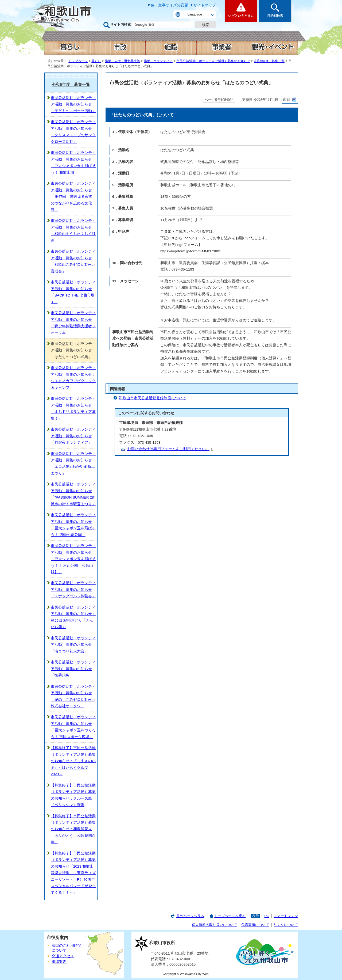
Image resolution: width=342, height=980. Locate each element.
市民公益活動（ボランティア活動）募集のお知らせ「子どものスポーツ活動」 (73, 104)
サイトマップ (205, 5)
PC (267, 916)
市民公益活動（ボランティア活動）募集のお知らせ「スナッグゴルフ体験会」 (73, 590)
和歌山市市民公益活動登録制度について (153, 398)
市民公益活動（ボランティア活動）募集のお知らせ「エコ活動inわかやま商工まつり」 (73, 464)
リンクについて (286, 925)
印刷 (286, 100)
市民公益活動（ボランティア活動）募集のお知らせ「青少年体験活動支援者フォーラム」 (73, 323)
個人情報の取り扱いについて (214, 925)
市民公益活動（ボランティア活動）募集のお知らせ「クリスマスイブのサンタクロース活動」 (73, 132)
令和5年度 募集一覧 (269, 61)
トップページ (78, 61)
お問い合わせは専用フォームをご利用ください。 (171, 449)
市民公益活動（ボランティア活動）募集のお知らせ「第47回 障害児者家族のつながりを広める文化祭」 (73, 197)
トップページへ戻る (230, 916)
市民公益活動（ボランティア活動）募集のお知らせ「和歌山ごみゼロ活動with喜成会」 (73, 261)
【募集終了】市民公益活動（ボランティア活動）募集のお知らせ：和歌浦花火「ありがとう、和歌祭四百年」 (73, 829)
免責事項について (255, 925)
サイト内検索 (121, 24)
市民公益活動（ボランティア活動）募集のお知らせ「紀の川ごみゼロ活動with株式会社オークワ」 (73, 696)
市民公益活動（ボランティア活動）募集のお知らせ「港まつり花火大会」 (73, 645)
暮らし (96, 61)
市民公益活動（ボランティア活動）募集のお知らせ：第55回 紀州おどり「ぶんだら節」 (73, 617)
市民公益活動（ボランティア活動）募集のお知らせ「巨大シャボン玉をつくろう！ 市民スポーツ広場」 (73, 727)
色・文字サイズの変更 (169, 5)
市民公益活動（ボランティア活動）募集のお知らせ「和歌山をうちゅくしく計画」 (73, 230)
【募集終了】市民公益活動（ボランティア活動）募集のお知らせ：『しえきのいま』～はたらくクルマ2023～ (73, 761)
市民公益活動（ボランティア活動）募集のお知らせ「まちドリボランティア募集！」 (73, 408)
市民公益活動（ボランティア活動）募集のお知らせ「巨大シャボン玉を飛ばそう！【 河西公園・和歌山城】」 (73, 559)
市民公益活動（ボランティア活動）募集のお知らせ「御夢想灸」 (73, 669)
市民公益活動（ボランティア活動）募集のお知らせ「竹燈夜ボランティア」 (73, 436)
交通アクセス (63, 956)
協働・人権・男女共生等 (122, 61)
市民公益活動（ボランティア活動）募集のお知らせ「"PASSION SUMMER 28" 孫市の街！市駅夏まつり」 (73, 494)
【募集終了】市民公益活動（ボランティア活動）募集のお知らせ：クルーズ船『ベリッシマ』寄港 (73, 795)
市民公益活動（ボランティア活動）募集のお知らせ (213, 61)
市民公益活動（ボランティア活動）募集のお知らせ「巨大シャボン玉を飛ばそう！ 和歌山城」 (73, 162)
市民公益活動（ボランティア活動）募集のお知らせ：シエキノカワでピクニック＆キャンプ (73, 378)
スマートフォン (286, 916)
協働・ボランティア (158, 61)
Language (195, 14)
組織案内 (59, 962)
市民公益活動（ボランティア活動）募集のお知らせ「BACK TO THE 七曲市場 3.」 (74, 292)
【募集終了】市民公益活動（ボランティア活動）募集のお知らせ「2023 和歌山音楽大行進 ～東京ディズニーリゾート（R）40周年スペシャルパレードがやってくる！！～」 (73, 873)
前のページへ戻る (190, 916)
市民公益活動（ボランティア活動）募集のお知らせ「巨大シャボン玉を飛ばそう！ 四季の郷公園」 (73, 525)
